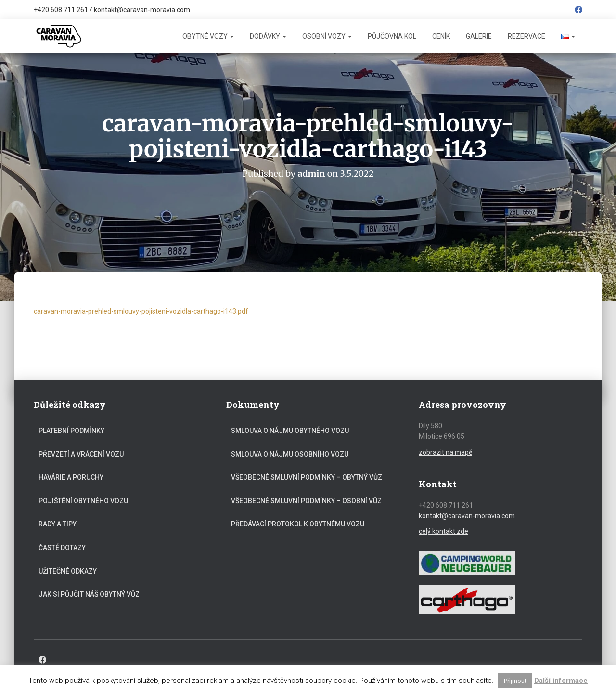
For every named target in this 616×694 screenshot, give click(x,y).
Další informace (561, 681)
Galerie (479, 36)
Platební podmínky (71, 430)
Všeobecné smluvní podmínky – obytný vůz (307, 477)
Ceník (441, 36)
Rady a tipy (58, 524)
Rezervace (526, 36)
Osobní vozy (327, 36)
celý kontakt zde (443, 531)
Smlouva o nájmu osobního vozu (290, 454)
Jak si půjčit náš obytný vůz (89, 594)
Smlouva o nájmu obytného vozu (290, 430)
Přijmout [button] (515, 681)
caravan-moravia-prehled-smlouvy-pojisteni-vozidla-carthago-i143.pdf (141, 311)
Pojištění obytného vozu (83, 500)
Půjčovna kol (392, 36)
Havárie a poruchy (71, 477)
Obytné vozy (208, 36)
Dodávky (268, 36)
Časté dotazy (62, 547)
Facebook (578, 11)
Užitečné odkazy (68, 571)
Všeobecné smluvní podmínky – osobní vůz (306, 500)
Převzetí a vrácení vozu (81, 454)
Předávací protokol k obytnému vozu (298, 524)
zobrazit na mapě (445, 452)
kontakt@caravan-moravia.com (142, 10)
